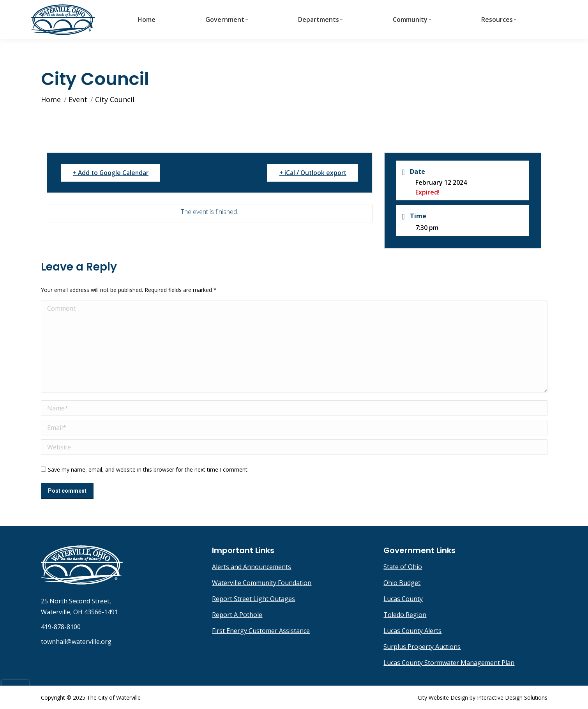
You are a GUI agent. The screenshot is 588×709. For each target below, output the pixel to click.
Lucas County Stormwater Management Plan (449, 663)
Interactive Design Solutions (512, 698)
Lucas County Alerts (412, 631)
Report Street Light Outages (253, 599)
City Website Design (443, 698)
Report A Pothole (237, 615)
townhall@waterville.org (512, 7)
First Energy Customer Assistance (261, 631)
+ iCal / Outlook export (310, 173)
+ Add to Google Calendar (113, 173)
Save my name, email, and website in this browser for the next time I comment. (148, 469)
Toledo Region (405, 615)
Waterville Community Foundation (262, 583)
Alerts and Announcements (252, 567)
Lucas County (403, 599)
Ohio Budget (402, 583)
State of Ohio (403, 567)
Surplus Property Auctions (422, 647)
